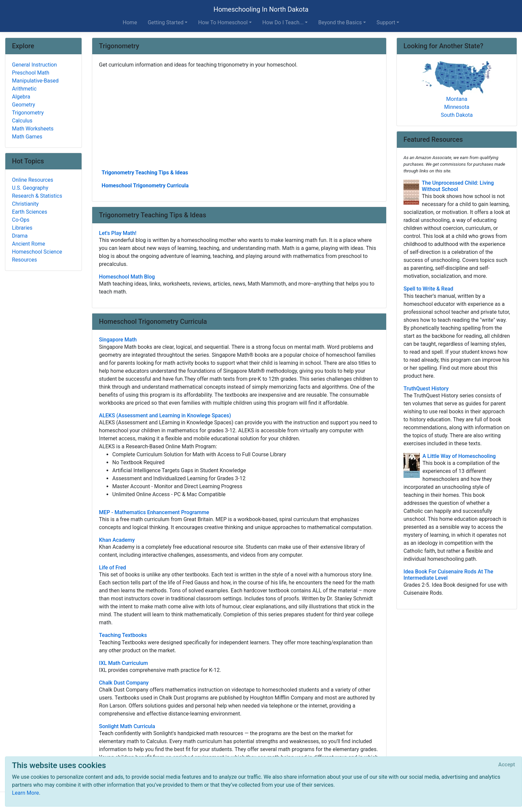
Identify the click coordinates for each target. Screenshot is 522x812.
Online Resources (33, 180)
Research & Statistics (37, 196)
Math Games (27, 137)
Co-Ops (21, 220)
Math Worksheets (33, 129)
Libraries (22, 228)
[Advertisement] (239, 118)
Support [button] (386, 22)
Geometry (23, 105)
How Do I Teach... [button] (283, 22)
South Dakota (457, 115)
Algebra (21, 97)
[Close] (507, 765)
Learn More (25, 793)
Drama (20, 236)
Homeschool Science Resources (37, 256)
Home (130, 22)
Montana (457, 99)
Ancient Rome (29, 244)
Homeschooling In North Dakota (261, 9)
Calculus (22, 121)
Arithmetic (24, 89)
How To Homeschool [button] (223, 22)
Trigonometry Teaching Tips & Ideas (145, 173)
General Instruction (34, 65)
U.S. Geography (30, 188)
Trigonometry (28, 113)
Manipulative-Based (35, 81)
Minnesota (457, 107)
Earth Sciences (30, 212)
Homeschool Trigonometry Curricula (145, 186)
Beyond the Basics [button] (340, 22)
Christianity (25, 204)
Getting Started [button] (166, 22)
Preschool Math (31, 73)
